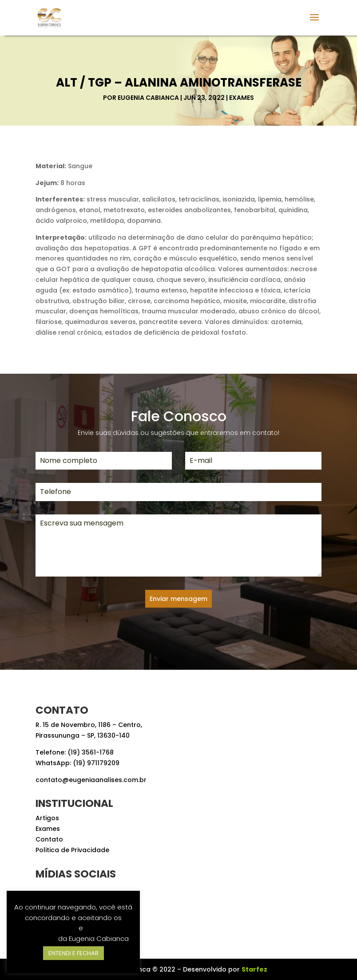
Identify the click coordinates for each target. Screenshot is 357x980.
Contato (49, 839)
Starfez (254, 969)
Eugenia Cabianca (148, 98)
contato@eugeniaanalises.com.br (91, 780)
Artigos (47, 818)
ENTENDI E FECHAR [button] (73, 953)
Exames (242, 98)
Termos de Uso (52, 928)
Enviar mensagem (178, 599)
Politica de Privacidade (72, 850)
